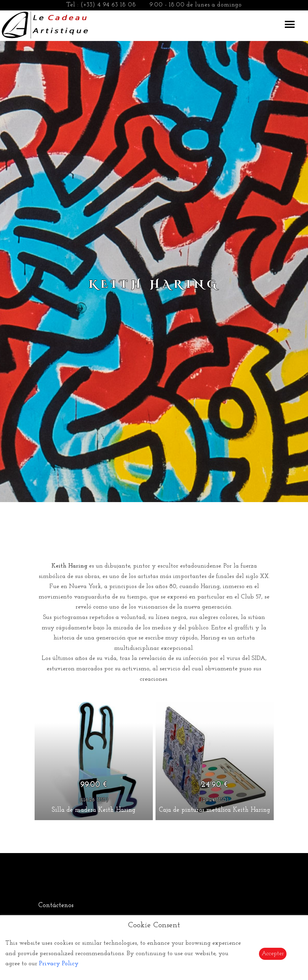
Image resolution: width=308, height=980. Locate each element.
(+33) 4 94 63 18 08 (108, 5)
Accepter (273, 954)
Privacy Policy (59, 964)
